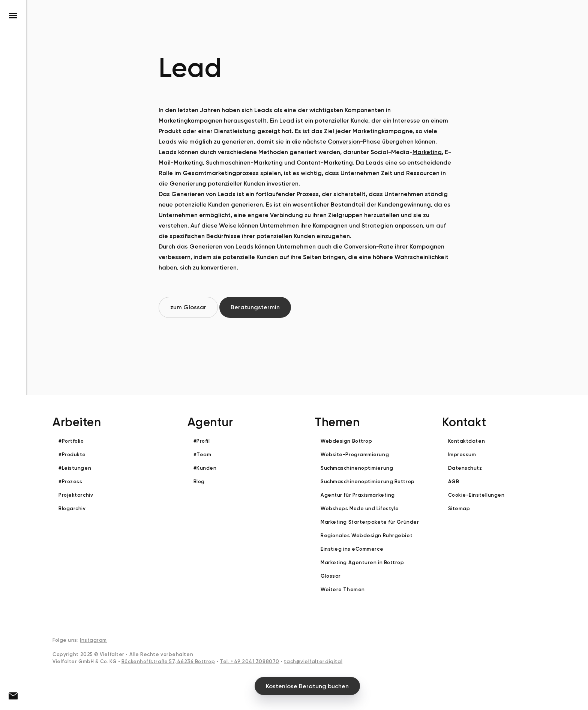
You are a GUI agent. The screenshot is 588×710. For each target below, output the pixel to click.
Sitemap (459, 509)
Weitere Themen (343, 589)
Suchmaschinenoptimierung (357, 468)
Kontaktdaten (467, 441)
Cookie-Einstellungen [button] (476, 495)
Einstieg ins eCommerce (352, 549)
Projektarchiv (76, 495)
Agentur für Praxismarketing (358, 495)
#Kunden (205, 468)
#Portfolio (71, 441)
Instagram (93, 640)
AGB (454, 482)
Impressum (462, 455)
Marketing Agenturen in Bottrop (362, 562)
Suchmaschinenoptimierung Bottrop (368, 482)
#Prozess (70, 482)
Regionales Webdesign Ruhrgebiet (367, 535)
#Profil (202, 441)
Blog (199, 482)
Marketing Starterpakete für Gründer (370, 522)
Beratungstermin (255, 307)
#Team (202, 455)
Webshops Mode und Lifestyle (360, 509)
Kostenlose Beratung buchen (307, 686)
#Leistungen (75, 468)
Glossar (331, 576)
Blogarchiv (72, 509)
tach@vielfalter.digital (313, 661)
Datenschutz (465, 468)
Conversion (344, 142)
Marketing (427, 152)
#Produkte (72, 455)
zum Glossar (188, 307)
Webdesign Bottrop (346, 441)
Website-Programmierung (355, 455)
